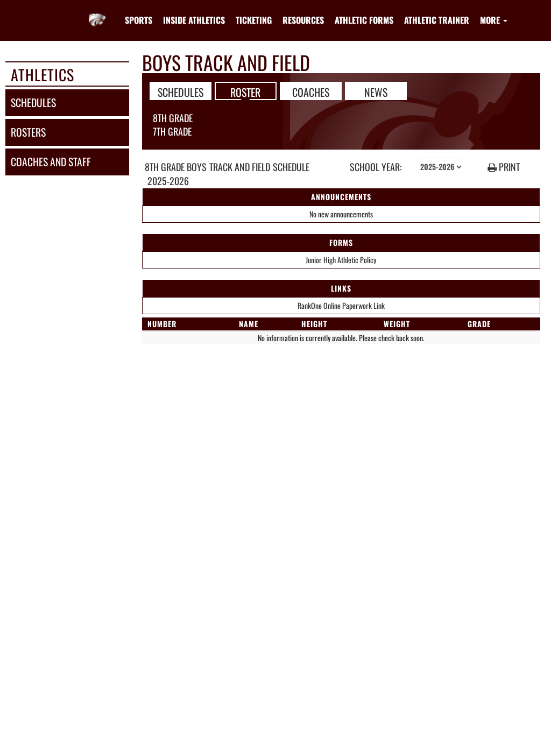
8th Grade (173, 118)
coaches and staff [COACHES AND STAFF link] (51, 162)
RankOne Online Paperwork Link (341, 305)
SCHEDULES (181, 91)
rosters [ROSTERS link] (28, 132)
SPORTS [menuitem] (139, 20)
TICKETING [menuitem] (254, 20)
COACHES (311, 91)
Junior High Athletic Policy (341, 260)
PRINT (504, 167)
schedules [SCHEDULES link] (33, 103)
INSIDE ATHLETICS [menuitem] (194, 20)
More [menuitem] (494, 20)
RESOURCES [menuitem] (303, 20)
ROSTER (245, 91)
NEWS (376, 91)
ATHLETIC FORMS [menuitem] (364, 20)
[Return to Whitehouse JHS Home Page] (97, 13)
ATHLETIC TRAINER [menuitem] (437, 20)
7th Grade (172, 131)
